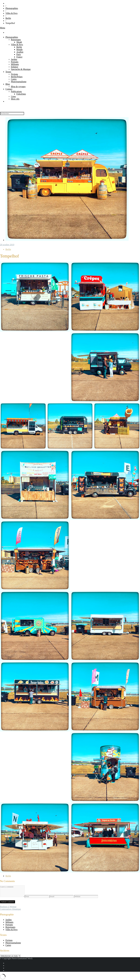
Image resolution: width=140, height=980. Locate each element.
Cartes (14, 79)
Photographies (12, 8)
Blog (8, 84)
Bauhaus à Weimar (8, 907)
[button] (35, 297)
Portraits (15, 62)
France (19, 57)
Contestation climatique (10, 909)
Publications (16, 91)
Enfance (14, 67)
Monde (19, 49)
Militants (15, 64)
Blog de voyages (18, 87)
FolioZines (21, 94)
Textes (8, 72)
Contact (9, 89)
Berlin (8, 18)
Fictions (14, 74)
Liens (13, 96)
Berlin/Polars (17, 77)
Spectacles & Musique (21, 69)
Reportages (16, 40)
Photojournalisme (19, 82)
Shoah (19, 42)
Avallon (20, 52)
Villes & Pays (11, 13)
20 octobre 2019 (7, 245)
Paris (19, 54)
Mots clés (15, 99)
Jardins (14, 59)
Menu (3, 28)
